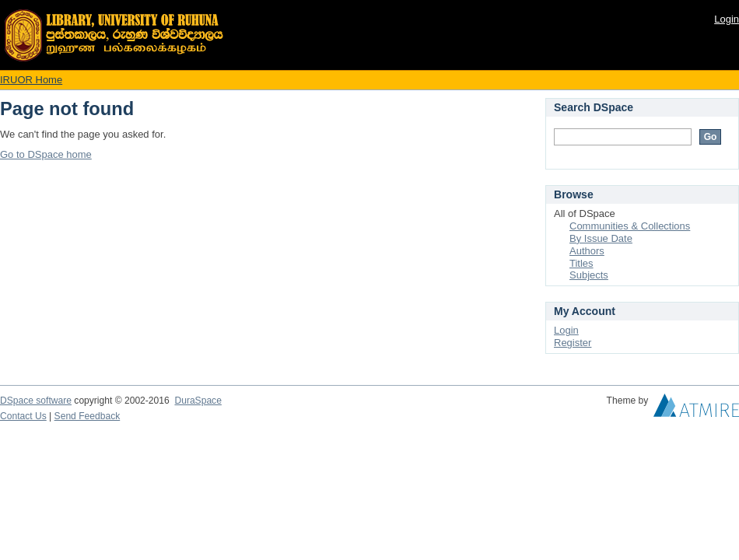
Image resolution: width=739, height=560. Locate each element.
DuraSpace (198, 401)
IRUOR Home (31, 80)
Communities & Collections (630, 226)
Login (727, 19)
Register (573, 343)
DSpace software (36, 401)
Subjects (589, 275)
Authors (587, 251)
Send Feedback (88, 416)
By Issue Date (601, 238)
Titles (581, 263)
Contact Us (23, 416)
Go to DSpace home (46, 154)
